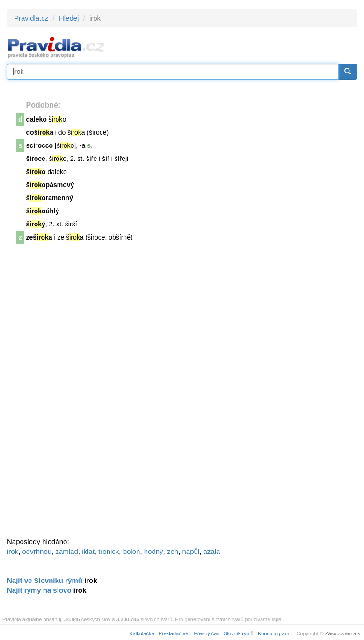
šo (36, 172)
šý (36, 224)
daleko (36, 119)
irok (13, 551)
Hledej (69, 18)
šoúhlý (43, 211)
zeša (39, 237)
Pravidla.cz (31, 18)
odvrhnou (37, 551)
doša (40, 132)
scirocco (40, 145)
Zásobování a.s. (343, 633)
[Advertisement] (77, 393)
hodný (154, 551)
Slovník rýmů (239, 633)
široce (36, 159)
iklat (88, 551)
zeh (173, 551)
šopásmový (50, 185)
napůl (191, 551)
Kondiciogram (273, 633)
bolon (132, 551)
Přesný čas (207, 633)
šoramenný (50, 198)
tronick (109, 551)
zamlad (66, 551)
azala (212, 551)
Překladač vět (174, 633)
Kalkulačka (142, 633)
